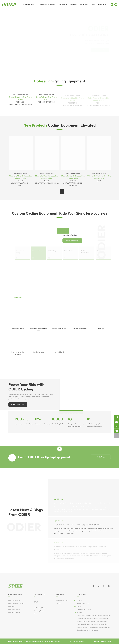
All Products (18, 299)
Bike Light (101, 331)
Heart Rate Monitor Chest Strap (39, 332)
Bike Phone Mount (18, 331)
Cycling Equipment (59, 82)
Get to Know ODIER (19, 405)
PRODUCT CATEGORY (86, 31)
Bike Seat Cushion (59, 354)
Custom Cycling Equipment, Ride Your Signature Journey (60, 214)
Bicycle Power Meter (80, 331)
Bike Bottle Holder (39, 354)
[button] (62, 191)
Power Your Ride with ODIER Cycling (28, 387)
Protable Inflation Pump (59, 331)
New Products (102, 50)
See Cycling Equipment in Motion (60, 443)
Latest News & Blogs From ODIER (26, 513)
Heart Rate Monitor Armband (18, 356)
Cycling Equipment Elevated (60, 125)
